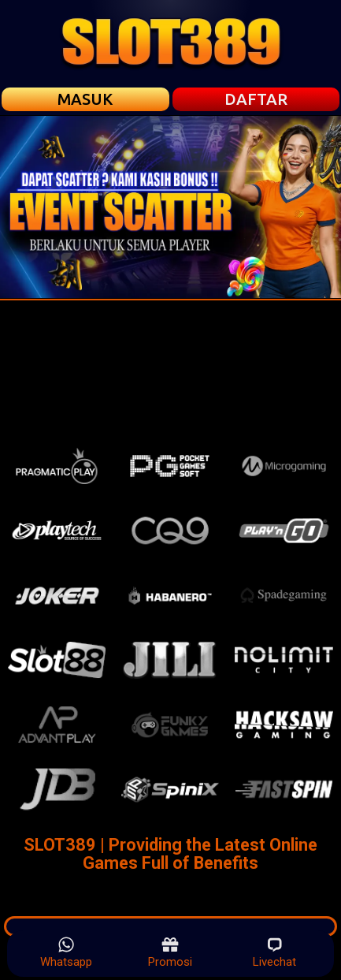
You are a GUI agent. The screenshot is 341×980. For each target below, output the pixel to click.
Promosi (170, 952)
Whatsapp (66, 952)
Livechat (274, 952)
